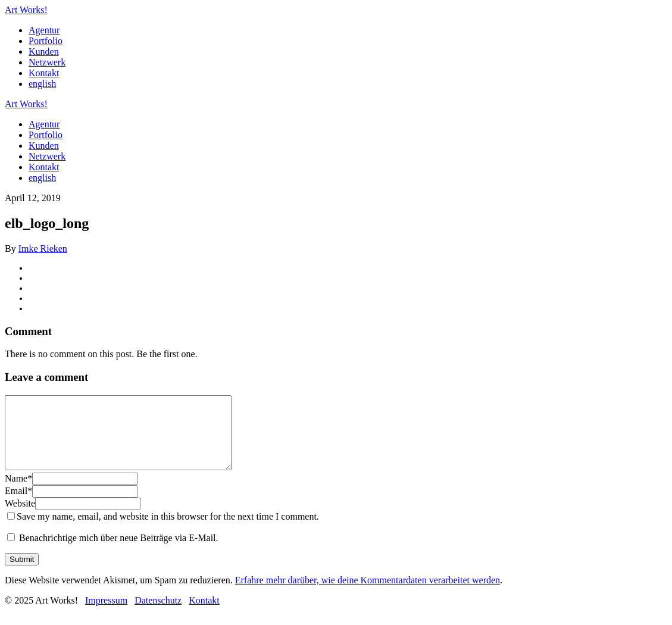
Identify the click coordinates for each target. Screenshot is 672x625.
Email (18, 505)
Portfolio (46, 41)
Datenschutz (158, 615)
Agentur (44, 30)
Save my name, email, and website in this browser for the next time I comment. (168, 531)
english (42, 84)
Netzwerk (47, 62)
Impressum (106, 615)
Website (20, 518)
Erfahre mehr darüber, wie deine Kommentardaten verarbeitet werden (368, 594)
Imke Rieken (43, 249)
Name (18, 493)
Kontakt (44, 73)
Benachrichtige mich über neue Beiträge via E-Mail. (119, 552)
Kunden (44, 51)
